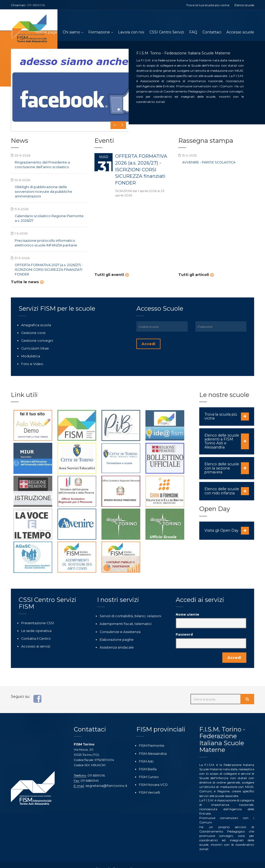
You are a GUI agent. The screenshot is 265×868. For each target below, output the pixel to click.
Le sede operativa (34, 622)
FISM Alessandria (151, 745)
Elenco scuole (244, 5)
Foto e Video (30, 356)
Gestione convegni (35, 333)
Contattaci (212, 32)
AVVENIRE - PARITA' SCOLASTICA (208, 163)
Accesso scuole (240, 32)
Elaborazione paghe (115, 630)
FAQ (193, 32)
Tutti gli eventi (109, 275)
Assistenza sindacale (115, 638)
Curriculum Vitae (34, 341)
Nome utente (187, 606)
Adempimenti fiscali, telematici (123, 615)
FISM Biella (147, 760)
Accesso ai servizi (34, 637)
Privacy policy (122, 861)
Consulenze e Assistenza (118, 623)
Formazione (99, 32)
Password (184, 626)
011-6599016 (36, 5)
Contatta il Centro (35, 630)
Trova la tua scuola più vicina (208, 5)
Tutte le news (25, 275)
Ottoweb (102, 861)
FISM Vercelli (148, 783)
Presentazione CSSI (36, 614)
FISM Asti (146, 752)
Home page (46, 32)
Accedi (148, 337)
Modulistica (30, 348)
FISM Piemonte (150, 737)
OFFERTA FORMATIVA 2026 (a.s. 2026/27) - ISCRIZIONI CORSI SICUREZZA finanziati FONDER (141, 170)
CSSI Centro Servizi (167, 32)
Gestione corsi (31, 326)
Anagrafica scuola (35, 318)
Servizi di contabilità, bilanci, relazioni (127, 608)
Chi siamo (71, 32)
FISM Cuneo (148, 768)
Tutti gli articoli (194, 275)
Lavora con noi (131, 32)
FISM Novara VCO (152, 775)
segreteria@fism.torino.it (104, 777)
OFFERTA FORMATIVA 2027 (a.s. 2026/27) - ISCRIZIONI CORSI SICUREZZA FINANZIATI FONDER (48, 263)
